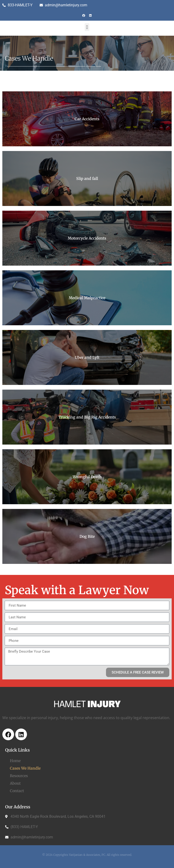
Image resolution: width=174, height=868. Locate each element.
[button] (87, 27)
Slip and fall (87, 178)
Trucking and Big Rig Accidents (87, 417)
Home (15, 761)
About (15, 783)
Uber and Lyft (87, 357)
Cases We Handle (25, 768)
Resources (19, 776)
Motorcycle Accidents (87, 238)
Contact (17, 791)
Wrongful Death (87, 477)
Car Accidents (87, 119)
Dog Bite (87, 536)
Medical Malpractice (87, 298)
